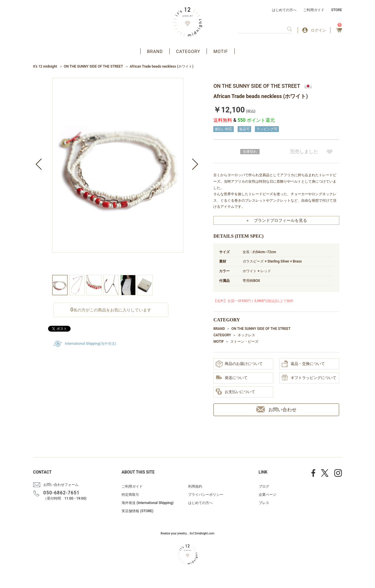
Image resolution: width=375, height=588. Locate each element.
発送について (232, 378)
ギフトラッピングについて (309, 378)
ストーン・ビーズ (244, 342)
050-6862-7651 (62, 493)
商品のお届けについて (239, 364)
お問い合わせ (276, 409)
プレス (264, 503)
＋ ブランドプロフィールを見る (276, 220)
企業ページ (267, 495)
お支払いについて (235, 392)
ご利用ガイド (314, 10)
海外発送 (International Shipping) (148, 503)
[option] (118, 176)
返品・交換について (303, 364)
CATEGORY (188, 52)
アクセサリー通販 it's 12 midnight (188, 22)
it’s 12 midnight (45, 66)
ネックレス (246, 335)
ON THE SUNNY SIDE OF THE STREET (93, 66)
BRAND (155, 52)
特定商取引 (130, 495)
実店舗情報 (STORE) (137, 511)
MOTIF (221, 52)
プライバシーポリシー (206, 495)
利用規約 (195, 486)
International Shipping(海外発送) (91, 344)
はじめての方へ (284, 10)
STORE (336, 10)
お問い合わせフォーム (61, 485)
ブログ (264, 486)
